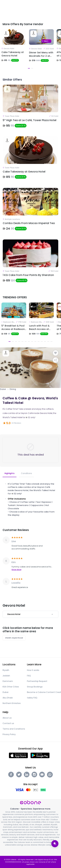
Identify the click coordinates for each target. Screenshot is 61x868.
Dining (13, 389)
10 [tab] (39, 342)
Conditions (26, 473)
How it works (33, 670)
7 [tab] (29, 342)
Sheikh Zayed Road (14, 638)
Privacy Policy (9, 734)
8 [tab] (32, 342)
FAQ (29, 676)
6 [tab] (26, 342)
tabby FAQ (32, 698)
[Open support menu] (55, 844)
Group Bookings (35, 687)
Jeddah (6, 676)
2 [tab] (32, 68)
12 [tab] (45, 342)
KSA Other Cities (11, 687)
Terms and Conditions (14, 729)
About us (7, 718)
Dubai (3, 389)
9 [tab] (35, 342)
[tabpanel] (14, 50)
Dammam (8, 681)
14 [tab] (51, 342)
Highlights (10, 473)
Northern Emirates (12, 703)
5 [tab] (22, 342)
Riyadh (6, 670)
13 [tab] (48, 342)
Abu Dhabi (8, 698)
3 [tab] (16, 342)
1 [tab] (29, 68)
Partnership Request (37, 681)
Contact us (8, 723)
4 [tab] (19, 342)
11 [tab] (42, 342)
